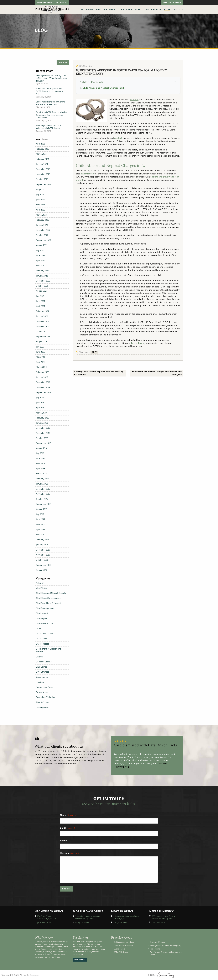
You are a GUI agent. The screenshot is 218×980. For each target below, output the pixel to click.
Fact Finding (155, 949)
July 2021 (40, 296)
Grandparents (42, 677)
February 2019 (42, 418)
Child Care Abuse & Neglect (48, 603)
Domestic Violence (44, 662)
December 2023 (43, 169)
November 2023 (43, 174)
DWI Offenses (42, 672)
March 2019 (41, 413)
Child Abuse (41, 588)
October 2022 (42, 235)
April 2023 (41, 210)
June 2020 (41, 352)
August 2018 (42, 448)
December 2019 (43, 382)
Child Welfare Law (44, 623)
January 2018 (42, 484)
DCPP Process (42, 644)
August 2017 (42, 509)
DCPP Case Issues (44, 634)
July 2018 (40, 453)
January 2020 (42, 377)
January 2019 (42, 423)
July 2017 (40, 514)
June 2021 (41, 301)
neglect (118, 138)
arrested (134, 99)
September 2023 (43, 184)
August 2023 (42, 190)
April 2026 (41, 144)
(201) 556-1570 (44, 923)
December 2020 (43, 321)
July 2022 (40, 250)
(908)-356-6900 (44, 3)
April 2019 (41, 408)
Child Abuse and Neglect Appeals (51, 593)
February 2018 (42, 479)
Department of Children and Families (49, 650)
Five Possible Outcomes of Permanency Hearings (166, 953)
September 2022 (43, 240)
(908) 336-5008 (82, 923)
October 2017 (42, 499)
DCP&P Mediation (121, 952)
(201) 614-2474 (159, 923)
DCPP (94, 352)
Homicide (40, 682)
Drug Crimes (42, 667)
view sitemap (80, 960)
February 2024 (42, 159)
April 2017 (41, 529)
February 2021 (42, 311)
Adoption (40, 583)
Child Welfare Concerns (123, 945)
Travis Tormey (138, 343)
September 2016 (43, 565)
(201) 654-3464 (120, 923)
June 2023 (41, 200)
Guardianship (119, 949)
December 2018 (43, 428)
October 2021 (42, 286)
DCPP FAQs (41, 639)
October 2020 (42, 332)
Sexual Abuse (42, 692)
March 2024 (41, 154)
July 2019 (40, 398)
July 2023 (40, 195)
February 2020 (42, 372)
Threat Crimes (42, 702)
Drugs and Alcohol (157, 942)
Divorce (39, 657)
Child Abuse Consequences (48, 598)
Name (68, 815)
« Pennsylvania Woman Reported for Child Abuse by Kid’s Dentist (99, 373)
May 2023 (40, 205)
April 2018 (41, 469)
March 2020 (41, 367)
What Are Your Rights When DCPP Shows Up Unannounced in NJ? (51, 91)
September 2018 (43, 443)
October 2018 (42, 438)
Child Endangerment (45, 608)
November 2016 (43, 555)
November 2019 (43, 387)
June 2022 (41, 255)
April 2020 (41, 362)
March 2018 (41, 474)
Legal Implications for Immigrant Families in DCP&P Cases (50, 103)
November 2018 (43, 433)
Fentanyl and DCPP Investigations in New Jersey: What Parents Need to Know (52, 78)
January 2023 (42, 225)
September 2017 (43, 504)
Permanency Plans (44, 687)
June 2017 (41, 519)
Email (68, 828)
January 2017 (42, 545)
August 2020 (42, 342)
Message (69, 853)
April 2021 (41, 306)
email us (62, 3)
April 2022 (41, 261)
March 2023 (41, 215)
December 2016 (43, 550)
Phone (63, 840)
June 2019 (41, 403)
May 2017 (40, 524)
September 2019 (43, 392)
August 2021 (42, 291)
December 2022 (43, 230)
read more (163, 763)
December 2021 (43, 281)
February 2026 (42, 149)
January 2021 (42, 316)
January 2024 (42, 164)
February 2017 (42, 540)
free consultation (172, 3)
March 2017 (41, 535)
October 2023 (42, 179)
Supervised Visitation (45, 697)
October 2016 (42, 560)
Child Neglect (42, 613)
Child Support (42, 618)
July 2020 (40, 347)
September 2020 (43, 337)
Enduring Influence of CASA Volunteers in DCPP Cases (48, 127)
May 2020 (40, 357)
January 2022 (42, 276)
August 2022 (42, 245)
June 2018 (41, 458)
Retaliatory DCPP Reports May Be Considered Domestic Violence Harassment (51, 115)
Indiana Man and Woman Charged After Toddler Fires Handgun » (157, 373)
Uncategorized (42, 708)
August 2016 (42, 570)
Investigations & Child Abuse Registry (165, 945)
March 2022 (41, 266)
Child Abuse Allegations (124, 942)
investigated (87, 174)
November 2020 (43, 327)
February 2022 (42, 271)
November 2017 (43, 494)
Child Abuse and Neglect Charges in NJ (103, 88)
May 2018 (40, 464)
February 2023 (42, 220)
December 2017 (43, 489)
